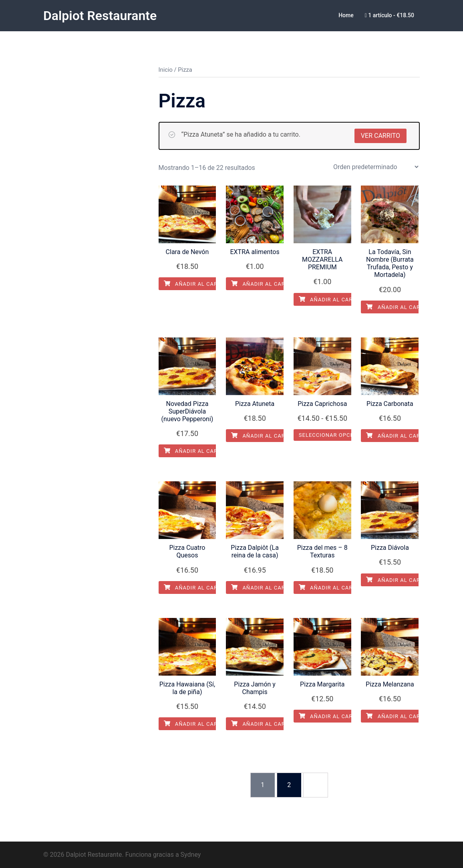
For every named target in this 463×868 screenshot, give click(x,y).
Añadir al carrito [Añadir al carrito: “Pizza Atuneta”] (264, 435)
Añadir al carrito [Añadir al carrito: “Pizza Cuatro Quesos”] (197, 587)
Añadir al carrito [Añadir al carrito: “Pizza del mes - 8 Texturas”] (332, 587)
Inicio (166, 69)
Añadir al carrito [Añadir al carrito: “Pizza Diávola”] (399, 580)
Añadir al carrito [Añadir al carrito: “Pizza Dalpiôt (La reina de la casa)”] (264, 587)
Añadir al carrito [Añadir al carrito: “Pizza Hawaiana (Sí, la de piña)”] (197, 724)
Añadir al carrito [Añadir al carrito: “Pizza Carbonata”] (399, 435)
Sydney (191, 854)
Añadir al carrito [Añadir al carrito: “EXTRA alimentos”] (264, 284)
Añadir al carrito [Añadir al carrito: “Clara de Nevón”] (197, 284)
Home (346, 15)
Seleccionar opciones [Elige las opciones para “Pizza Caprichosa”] (333, 435)
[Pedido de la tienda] (376, 167)
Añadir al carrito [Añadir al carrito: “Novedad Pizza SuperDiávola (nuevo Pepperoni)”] (197, 451)
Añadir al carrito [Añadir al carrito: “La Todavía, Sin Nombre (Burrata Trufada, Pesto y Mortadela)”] (399, 307)
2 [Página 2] (289, 784)
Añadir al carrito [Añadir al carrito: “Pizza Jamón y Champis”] (264, 724)
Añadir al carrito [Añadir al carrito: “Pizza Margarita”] (332, 716)
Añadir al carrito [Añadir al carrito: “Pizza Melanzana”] (399, 716)
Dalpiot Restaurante (100, 16)
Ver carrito (380, 135)
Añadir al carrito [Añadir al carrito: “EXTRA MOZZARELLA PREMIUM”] (332, 299)
